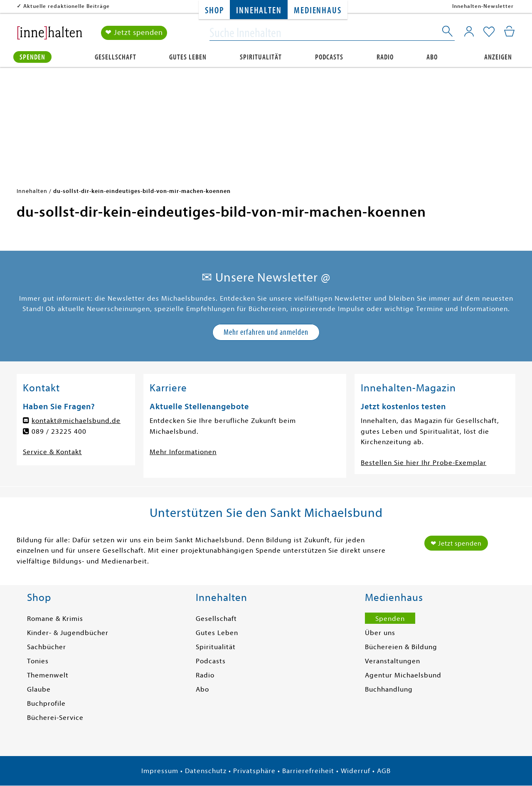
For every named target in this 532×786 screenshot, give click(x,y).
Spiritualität (261, 57)
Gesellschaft (116, 57)
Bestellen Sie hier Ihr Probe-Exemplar (424, 463)
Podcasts (329, 57)
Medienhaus (318, 11)
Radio (385, 57)
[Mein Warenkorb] (509, 31)
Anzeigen (498, 57)
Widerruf (356, 771)
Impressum (160, 771)
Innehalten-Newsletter (483, 6)
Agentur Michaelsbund (403, 675)
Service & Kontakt (52, 452)
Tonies (38, 661)
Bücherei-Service (55, 718)
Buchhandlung (389, 689)
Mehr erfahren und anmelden (266, 332)
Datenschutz (206, 771)
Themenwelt (48, 675)
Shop (214, 11)
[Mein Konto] (469, 31)
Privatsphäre (254, 771)
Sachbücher (47, 647)
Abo (432, 57)
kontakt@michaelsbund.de (76, 421)
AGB (384, 771)
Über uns (380, 633)
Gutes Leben (188, 57)
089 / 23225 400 (59, 431)
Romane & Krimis (55, 619)
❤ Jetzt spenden (134, 33)
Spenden (32, 57)
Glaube (39, 689)
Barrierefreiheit (308, 771)
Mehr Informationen (183, 452)
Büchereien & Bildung (401, 647)
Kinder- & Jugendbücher (68, 633)
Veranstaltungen (393, 661)
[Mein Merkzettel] (489, 32)
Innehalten (259, 11)
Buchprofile (46, 703)
